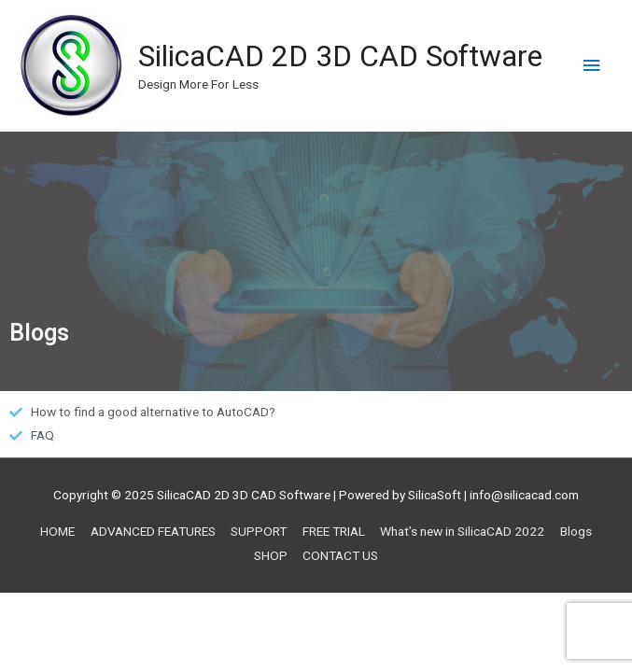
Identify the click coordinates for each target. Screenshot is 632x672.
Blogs (576, 531)
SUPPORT (259, 531)
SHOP (271, 555)
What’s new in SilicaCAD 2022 (462, 531)
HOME (57, 531)
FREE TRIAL (334, 531)
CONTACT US (340, 555)
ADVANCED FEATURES (153, 531)
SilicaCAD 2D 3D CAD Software (340, 56)
